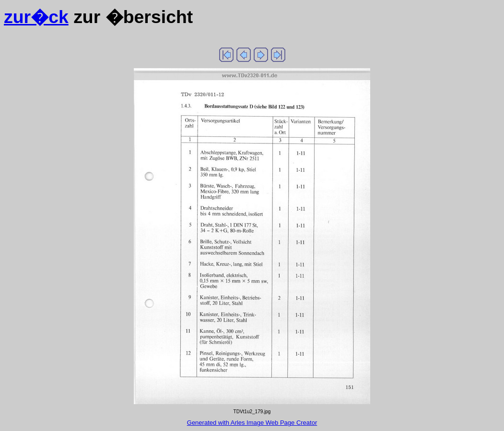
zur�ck (36, 17)
